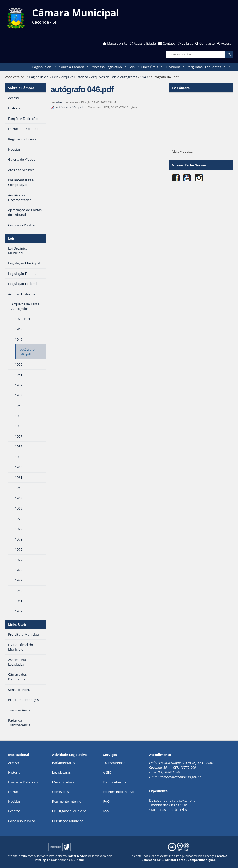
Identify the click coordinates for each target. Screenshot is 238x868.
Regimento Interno (67, 801)
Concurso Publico (22, 821)
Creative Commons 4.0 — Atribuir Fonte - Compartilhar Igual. (184, 858)
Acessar (227, 43)
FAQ (106, 801)
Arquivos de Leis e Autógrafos (114, 77)
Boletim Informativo (119, 792)
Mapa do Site (117, 43)
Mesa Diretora (63, 782)
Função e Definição (23, 782)
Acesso (13, 763)
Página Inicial (42, 67)
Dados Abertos (115, 782)
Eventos (14, 811)
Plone (80, 860)
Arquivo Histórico (75, 77)
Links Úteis (150, 67)
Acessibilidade (145, 43)
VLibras (187, 43)
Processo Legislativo (106, 67)
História (14, 772)
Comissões (61, 792)
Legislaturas (61, 772)
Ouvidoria (172, 67)
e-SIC (107, 772)
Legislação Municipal (68, 821)
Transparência (114, 763)
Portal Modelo (77, 856)
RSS (230, 67)
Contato (169, 43)
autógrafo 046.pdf (67, 107)
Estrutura (15, 792)
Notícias (14, 801)
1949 (144, 77)
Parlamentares (64, 763)
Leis (132, 67)
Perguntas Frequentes (204, 67)
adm (59, 102)
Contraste (207, 43)
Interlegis (41, 860)
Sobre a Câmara (72, 67)
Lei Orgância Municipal (70, 811)
